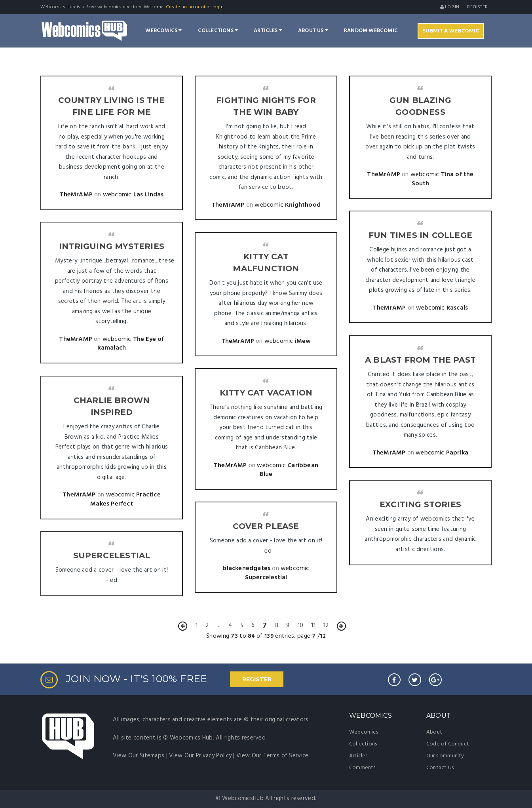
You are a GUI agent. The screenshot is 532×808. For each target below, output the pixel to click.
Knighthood (303, 205)
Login (450, 7)
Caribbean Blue (289, 470)
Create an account (186, 7)
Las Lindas (149, 195)
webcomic (117, 195)
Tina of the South (443, 179)
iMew (303, 341)
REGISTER (257, 679)
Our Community (445, 756)
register (477, 7)
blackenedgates (246, 568)
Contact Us (440, 768)
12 (326, 625)
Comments (362, 768)
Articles (268, 31)
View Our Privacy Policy (200, 756)
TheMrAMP (76, 195)
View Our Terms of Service (273, 756)
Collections (218, 31)
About (434, 732)
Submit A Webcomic (451, 31)
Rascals (457, 308)
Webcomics (163, 31)
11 (313, 625)
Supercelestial (266, 578)
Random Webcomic (371, 31)
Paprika (457, 453)
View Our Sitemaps (139, 756)
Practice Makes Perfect (125, 499)
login (218, 7)
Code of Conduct (448, 744)
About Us (313, 31)
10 (300, 625)
